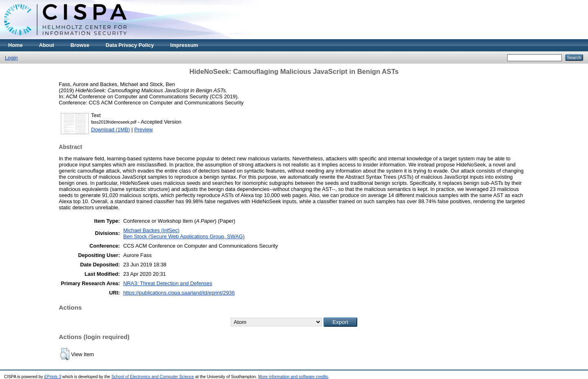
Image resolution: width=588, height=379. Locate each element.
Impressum (184, 45)
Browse (80, 45)
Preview (144, 130)
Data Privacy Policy (130, 45)
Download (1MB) (110, 130)
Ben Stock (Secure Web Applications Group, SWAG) (184, 236)
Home (16, 45)
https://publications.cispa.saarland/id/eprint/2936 (179, 293)
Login (11, 58)
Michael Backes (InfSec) (151, 230)
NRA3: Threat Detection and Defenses (168, 283)
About (47, 45)
